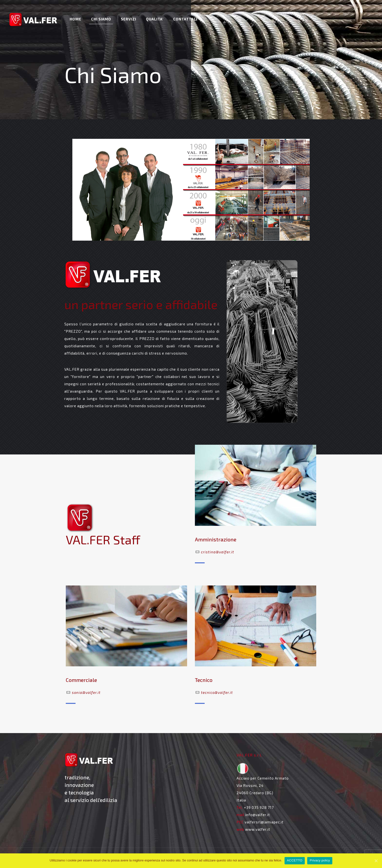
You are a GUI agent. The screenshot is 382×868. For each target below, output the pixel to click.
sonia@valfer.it (86, 692)
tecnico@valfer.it (217, 692)
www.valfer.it (258, 829)
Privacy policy (320, 860)
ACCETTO (295, 860)
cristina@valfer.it (218, 552)
